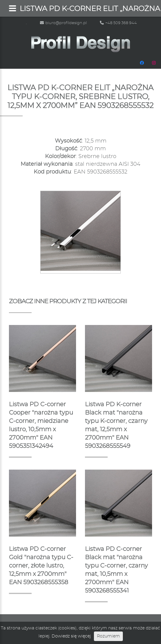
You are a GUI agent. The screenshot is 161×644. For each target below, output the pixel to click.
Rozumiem (108, 636)
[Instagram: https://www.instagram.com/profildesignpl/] (154, 63)
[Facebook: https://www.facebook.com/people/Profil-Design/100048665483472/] (142, 63)
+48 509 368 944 (118, 23)
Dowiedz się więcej (71, 636)
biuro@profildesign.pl (63, 23)
